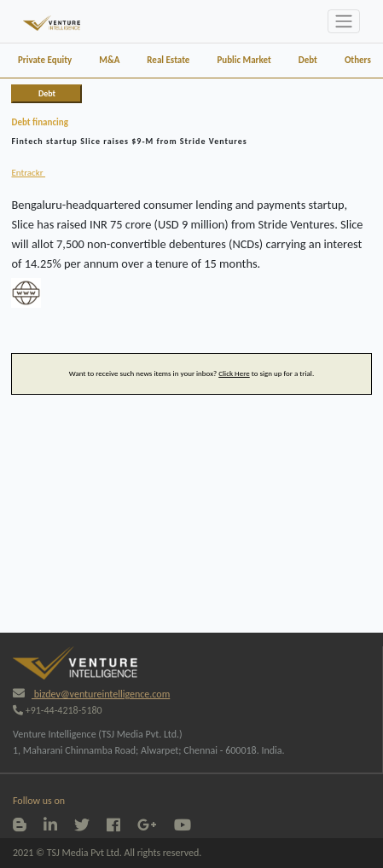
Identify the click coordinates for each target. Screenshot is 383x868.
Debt (308, 60)
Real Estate (168, 60)
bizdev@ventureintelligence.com (91, 694)
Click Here (234, 373)
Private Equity (45, 60)
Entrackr (28, 173)
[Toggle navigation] (344, 21)
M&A (109, 60)
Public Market (244, 60)
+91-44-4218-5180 (58, 710)
